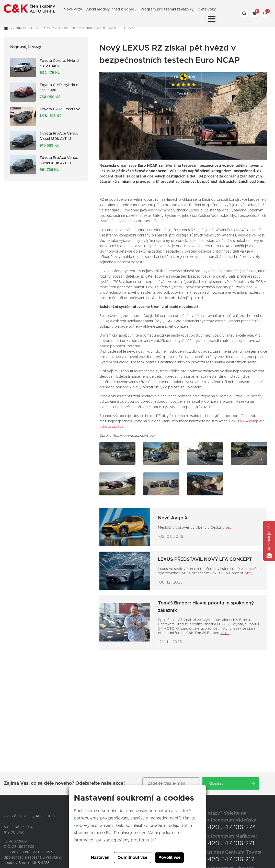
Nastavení (101, 858)
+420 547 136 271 (229, 843)
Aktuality (20, 28)
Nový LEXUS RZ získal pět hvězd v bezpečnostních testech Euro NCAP (82, 28)
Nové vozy (73, 9)
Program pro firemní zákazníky (167, 9)
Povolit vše (169, 858)
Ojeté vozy (207, 9)
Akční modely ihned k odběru (111, 9)
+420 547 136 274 (230, 827)
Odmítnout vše (132, 858)
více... (227, 528)
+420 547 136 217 (229, 860)
